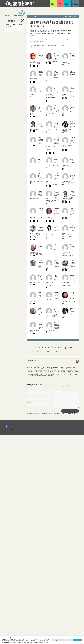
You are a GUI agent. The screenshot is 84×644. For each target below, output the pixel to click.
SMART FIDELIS (51, 330)
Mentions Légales (10, 429)
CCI (69, 63)
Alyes (40, 144)
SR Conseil (39, 283)
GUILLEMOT (55, 184)
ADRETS (70, 148)
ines (69, 285)
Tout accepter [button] (78, 640)
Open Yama (55, 165)
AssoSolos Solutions (52, 61)
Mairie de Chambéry (68, 113)
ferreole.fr (54, 219)
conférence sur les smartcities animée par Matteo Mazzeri (52, 41)
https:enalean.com (35, 115)
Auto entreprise (66, 130)
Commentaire (58, 390)
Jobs (55, 4)
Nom (29, 390)
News (46, 4)
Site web (29, 402)
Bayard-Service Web (51, 201)
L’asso (74, 4)
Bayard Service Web (35, 236)
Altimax (54, 113)
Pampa (40, 267)
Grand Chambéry (51, 147)
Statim (32, 94)
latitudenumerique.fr (51, 151)
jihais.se (37, 238)
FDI (47, 79)
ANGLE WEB (66, 268)
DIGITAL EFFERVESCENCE (67, 236)
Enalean (40, 112)
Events (65, 4)
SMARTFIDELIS (34, 301)
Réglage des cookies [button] (58, 640)
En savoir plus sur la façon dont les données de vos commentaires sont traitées (62, 413)
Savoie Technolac (51, 285)
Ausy (48, 268)
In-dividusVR (39, 254)
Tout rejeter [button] (69, 640)
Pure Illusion (71, 301)
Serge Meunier (32, 360)
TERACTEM (39, 80)
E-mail (29, 396)
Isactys (64, 316)
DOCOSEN (39, 129)
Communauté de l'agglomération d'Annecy (53, 97)
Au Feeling (71, 96)
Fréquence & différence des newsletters (13, 30)
